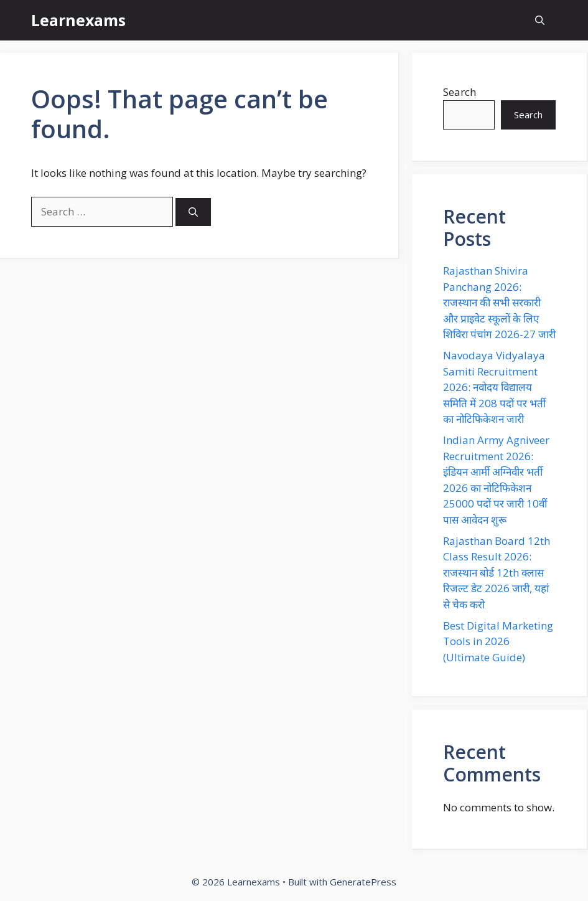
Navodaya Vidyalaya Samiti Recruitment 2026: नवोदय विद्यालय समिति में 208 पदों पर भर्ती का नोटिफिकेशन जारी (494, 387)
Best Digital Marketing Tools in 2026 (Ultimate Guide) (498, 641)
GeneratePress (363, 882)
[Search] (193, 212)
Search (460, 92)
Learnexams (78, 20)
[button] (540, 20)
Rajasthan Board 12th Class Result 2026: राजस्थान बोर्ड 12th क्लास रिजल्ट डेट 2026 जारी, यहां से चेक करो (497, 573)
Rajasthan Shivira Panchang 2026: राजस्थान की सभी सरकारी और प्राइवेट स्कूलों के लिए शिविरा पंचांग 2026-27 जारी (499, 302)
